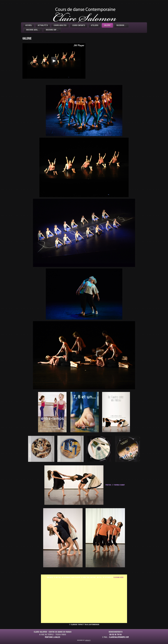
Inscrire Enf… (52, 30)
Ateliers (95, 25)
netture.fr (88, 640)
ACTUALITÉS (43, 25)
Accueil (29, 25)
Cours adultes (60, 25)
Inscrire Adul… (33, 30)
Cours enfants (79, 25)
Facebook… (121, 25)
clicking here (119, 577)
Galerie (107, 25)
